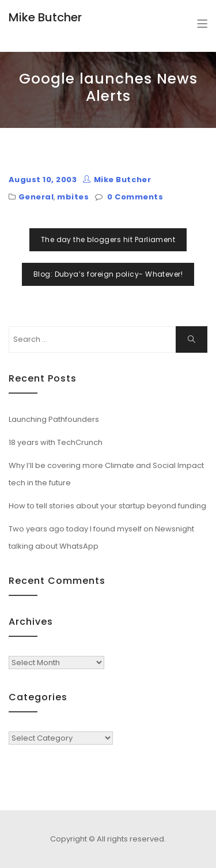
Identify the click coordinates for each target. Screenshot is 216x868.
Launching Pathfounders (54, 419)
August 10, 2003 (43, 180)
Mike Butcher (45, 17)
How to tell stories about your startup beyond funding (107, 506)
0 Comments (135, 197)
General (36, 197)
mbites (73, 197)
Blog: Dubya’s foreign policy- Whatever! (108, 274)
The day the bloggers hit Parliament (108, 239)
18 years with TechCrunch (56, 442)
